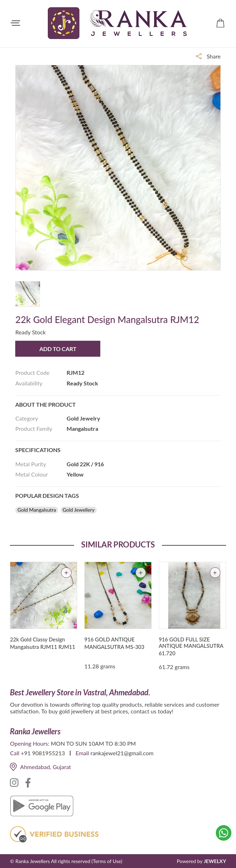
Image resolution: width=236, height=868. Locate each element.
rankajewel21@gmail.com (122, 753)
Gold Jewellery (79, 510)
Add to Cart (58, 349)
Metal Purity (31, 464)
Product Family (34, 429)
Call (15, 753)
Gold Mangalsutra (37, 510)
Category (27, 418)
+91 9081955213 (43, 753)
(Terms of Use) (107, 861)
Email (82, 753)
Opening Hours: (30, 743)
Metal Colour (32, 474)
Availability (29, 383)
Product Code (32, 372)
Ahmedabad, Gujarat (40, 767)
